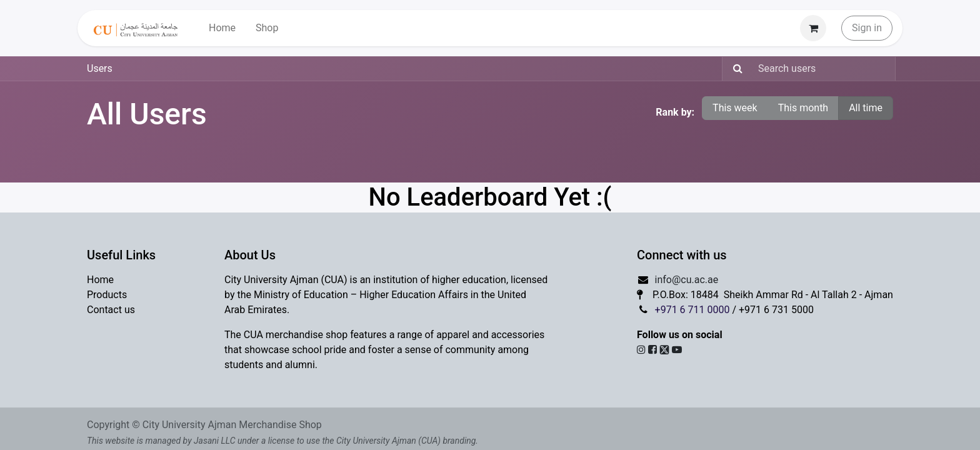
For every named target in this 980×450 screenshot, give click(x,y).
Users (100, 68)
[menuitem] (222, 28)
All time (866, 108)
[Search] (734, 69)
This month (803, 108)
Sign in (867, 28)
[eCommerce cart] (813, 28)
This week (735, 108)
